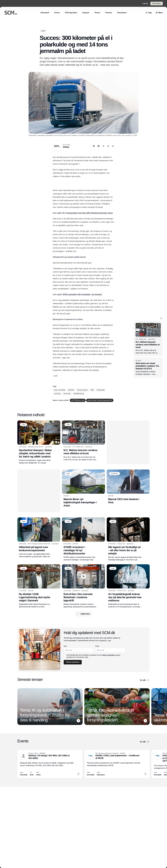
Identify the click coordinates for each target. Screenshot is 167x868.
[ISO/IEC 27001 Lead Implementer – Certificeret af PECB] (117, 764)
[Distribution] (115, 474)
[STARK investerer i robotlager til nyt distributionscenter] (83, 539)
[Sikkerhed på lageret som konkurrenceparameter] (39, 538)
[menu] (159, 13)
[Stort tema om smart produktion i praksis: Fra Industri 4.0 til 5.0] (148, 368)
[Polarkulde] (101, 390)
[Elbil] (92, 390)
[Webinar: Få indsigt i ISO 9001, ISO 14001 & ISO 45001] (50, 764)
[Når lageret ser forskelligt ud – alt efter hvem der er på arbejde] (128, 539)
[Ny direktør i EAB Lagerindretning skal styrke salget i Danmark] (39, 586)
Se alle (145, 680)
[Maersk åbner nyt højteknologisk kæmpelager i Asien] (83, 488)
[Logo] (11, 13)
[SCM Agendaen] (71, 13)
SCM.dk (66, 147)
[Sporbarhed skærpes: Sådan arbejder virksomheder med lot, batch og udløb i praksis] (39, 442)
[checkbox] (65, 656)
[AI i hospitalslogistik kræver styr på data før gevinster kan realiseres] (128, 586)
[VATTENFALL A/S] (78, 400)
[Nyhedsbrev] (122, 13)
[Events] (57, 13)
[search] (149, 13)
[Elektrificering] (79, 394)
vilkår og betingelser (109, 655)
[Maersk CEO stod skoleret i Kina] (128, 487)
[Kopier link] (113, 146)
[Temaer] (97, 13)
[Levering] (57, 394)
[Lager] (43, 31)
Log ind (145, 3)
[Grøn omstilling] (60, 390)
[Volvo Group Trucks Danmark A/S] (100, 400)
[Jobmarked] (45, 13)
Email (97, 646)
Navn (65, 646)
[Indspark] (86, 13)
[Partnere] (109, 13)
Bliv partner (157, 3)
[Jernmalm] (67, 394)
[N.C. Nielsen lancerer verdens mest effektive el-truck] (148, 339)
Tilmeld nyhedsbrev (73, 662)
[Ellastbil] (71, 390)
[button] (161, 318)
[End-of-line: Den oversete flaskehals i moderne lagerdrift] (83, 586)
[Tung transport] (82, 390)
